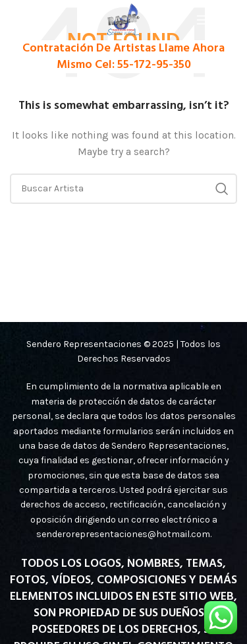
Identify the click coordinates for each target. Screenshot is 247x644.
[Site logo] (123, 19)
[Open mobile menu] (217, 20)
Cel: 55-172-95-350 (143, 65)
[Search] (123, 189)
